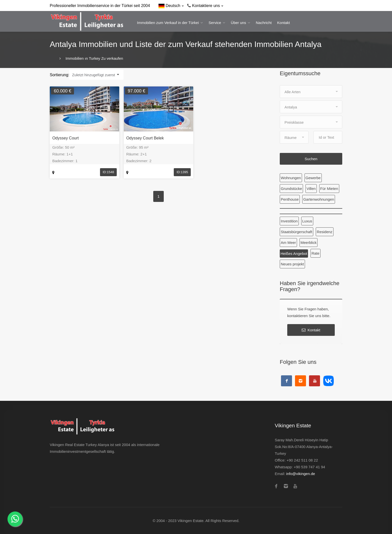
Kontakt (284, 23)
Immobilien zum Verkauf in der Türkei (168, 23)
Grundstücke (291, 189)
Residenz (325, 232)
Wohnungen (291, 178)
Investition (289, 221)
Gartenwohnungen (319, 199)
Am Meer (288, 243)
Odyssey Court (65, 138)
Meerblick (308, 243)
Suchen (311, 159)
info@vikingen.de (301, 474)
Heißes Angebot (294, 254)
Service (215, 23)
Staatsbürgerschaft (296, 232)
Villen (311, 189)
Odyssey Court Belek (145, 138)
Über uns (238, 23)
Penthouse (290, 199)
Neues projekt (292, 264)
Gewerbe (313, 178)
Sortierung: (59, 75)
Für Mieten (329, 189)
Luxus (307, 221)
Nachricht (264, 23)
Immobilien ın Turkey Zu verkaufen (94, 58)
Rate (315, 253)
